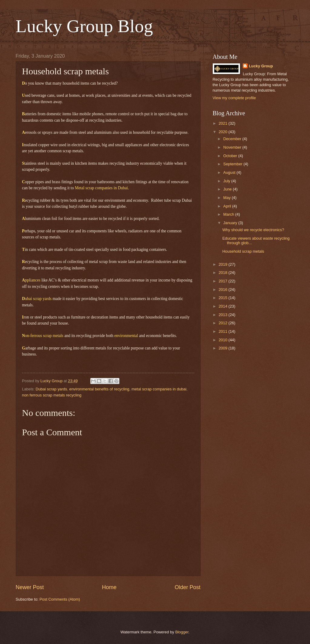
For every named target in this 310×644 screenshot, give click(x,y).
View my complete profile (234, 98)
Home (109, 587)
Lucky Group (261, 66)
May (228, 198)
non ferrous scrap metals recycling (52, 395)
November (233, 147)
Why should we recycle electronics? (253, 230)
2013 (223, 315)
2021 (223, 123)
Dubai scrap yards (52, 389)
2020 (223, 132)
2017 (223, 281)
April (228, 206)
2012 (223, 323)
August (230, 172)
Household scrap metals (243, 251)
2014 (223, 306)
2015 (223, 298)
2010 (223, 340)
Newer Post (30, 587)
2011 (223, 331)
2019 (223, 264)
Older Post (187, 587)
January (231, 223)
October (231, 156)
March (229, 214)
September (233, 164)
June (228, 189)
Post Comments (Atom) (60, 599)
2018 (223, 273)
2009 (223, 348)
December (233, 139)
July (227, 181)
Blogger (182, 632)
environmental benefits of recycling (99, 389)
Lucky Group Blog (84, 26)
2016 (223, 290)
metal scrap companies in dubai (159, 389)
